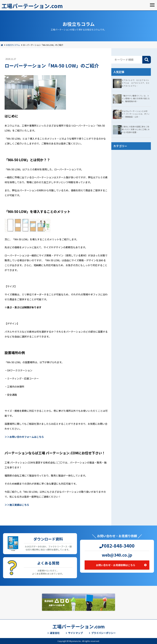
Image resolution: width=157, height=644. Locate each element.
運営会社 (55, 633)
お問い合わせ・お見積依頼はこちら (116, 565)
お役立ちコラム (13, 45)
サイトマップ (75, 633)
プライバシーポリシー (103, 633)
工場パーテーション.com (32, 6)
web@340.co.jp (117, 555)
